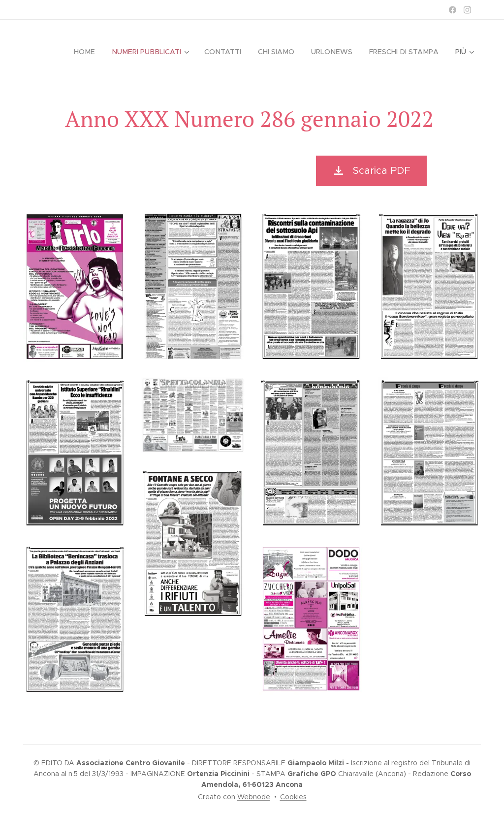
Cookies (293, 797)
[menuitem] (91, 52)
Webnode (254, 797)
